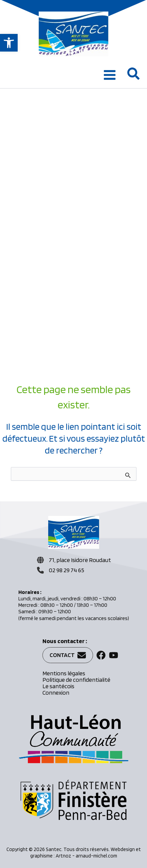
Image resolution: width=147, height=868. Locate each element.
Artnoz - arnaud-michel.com (86, 856)
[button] (9, 43)
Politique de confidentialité (76, 680)
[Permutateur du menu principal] (110, 75)
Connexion (56, 692)
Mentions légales (64, 673)
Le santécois (58, 686)
